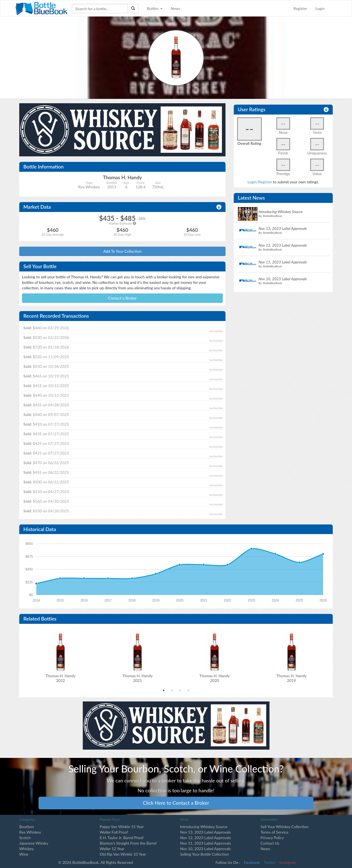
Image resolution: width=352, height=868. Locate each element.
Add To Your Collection (122, 251)
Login (320, 8)
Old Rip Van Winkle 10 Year (123, 854)
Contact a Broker (122, 298)
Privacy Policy (272, 838)
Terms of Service (275, 832)
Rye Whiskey (30, 832)
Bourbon (27, 827)
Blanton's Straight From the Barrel (128, 843)
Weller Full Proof (114, 832)
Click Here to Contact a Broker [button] (176, 803)
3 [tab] (180, 690)
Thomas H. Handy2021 (137, 678)
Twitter (270, 862)
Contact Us (270, 843)
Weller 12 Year (112, 849)
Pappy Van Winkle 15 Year (122, 827)
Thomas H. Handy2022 (61, 678)
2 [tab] (172, 690)
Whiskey (27, 849)
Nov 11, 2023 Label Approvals (206, 843)
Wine (24, 854)
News (176, 8)
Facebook (252, 862)
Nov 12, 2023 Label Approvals (206, 838)
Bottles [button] (155, 8)
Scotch (25, 838)
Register (300, 8)
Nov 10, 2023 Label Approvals (206, 849)
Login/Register (260, 182)
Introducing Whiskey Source (204, 827)
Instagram (288, 862)
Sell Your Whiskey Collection (285, 827)
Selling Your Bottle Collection (204, 854)
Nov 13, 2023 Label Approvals (206, 832)
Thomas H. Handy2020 (215, 678)
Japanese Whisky (34, 843)
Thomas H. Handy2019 (291, 678)
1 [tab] (164, 690)
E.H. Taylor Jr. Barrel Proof (122, 838)
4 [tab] (188, 690)
